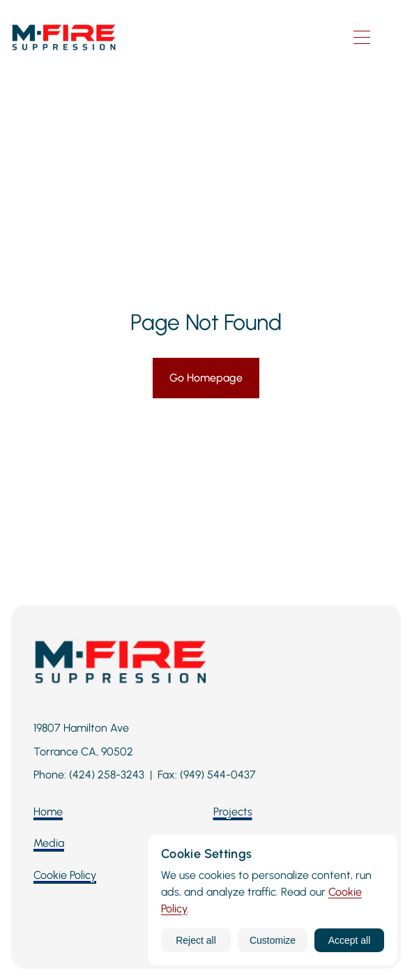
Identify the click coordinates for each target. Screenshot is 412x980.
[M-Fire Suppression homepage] (167, 37)
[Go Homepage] (206, 378)
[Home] (48, 812)
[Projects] (233, 812)
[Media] (49, 843)
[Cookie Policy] (65, 875)
